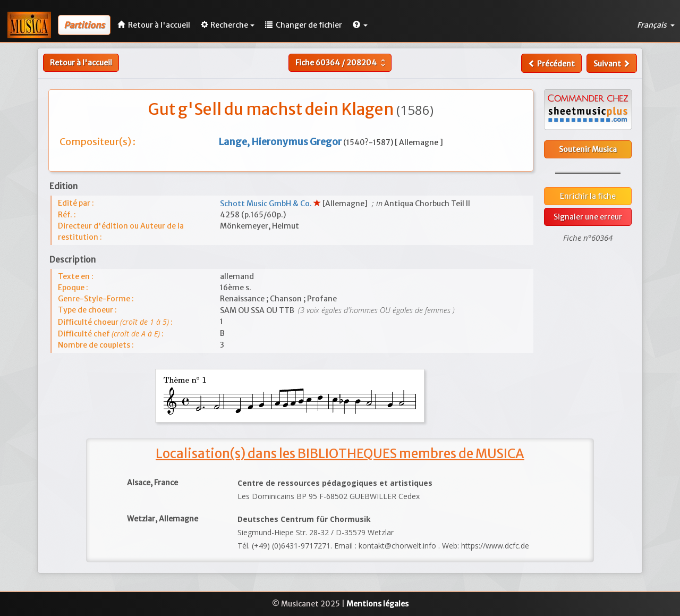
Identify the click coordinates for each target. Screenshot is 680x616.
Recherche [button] (228, 25)
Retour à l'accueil (81, 63)
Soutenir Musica (588, 149)
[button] (360, 25)
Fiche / (342, 63)
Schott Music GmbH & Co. (267, 204)
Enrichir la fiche (588, 196)
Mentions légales (377, 604)
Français (656, 25)
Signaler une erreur (588, 217)
